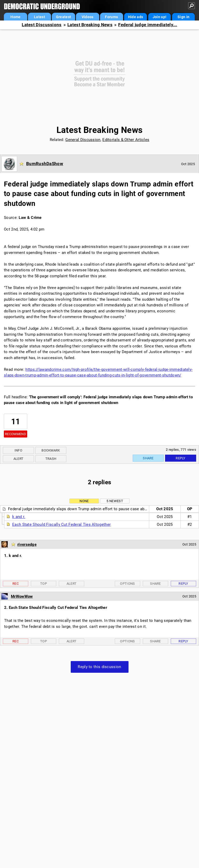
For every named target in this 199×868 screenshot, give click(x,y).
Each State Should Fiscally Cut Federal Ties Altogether (61, 524)
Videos (88, 17)
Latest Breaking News (90, 25)
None (84, 501)
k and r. (19, 517)
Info (18, 450)
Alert (19, 459)
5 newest (115, 501)
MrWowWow (22, 596)
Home (15, 17)
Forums (111, 17)
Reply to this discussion (99, 667)
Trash (51, 459)
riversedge (27, 544)
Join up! (159, 17)
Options (127, 584)
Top (44, 584)
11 (16, 422)
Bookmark (51, 450)
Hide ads (136, 17)
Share (148, 458)
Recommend (16, 434)
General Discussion (83, 140)
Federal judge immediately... (148, 25)
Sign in (183, 17)
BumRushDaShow (45, 164)
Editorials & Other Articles (126, 140)
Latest (40, 17)
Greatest (63, 17)
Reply (181, 458)
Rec (16, 584)
